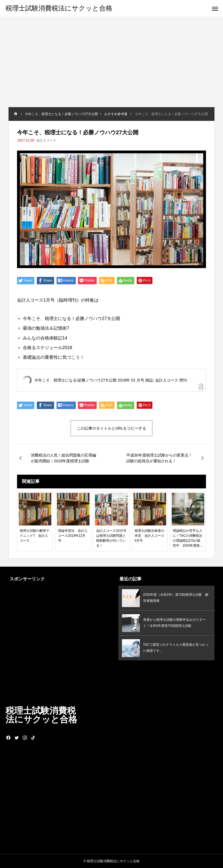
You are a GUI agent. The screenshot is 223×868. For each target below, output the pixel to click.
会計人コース (46, 140)
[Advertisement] (112, 66)
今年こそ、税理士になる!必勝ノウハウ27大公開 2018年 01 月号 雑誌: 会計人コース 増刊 (111, 380)
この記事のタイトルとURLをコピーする (112, 428)
